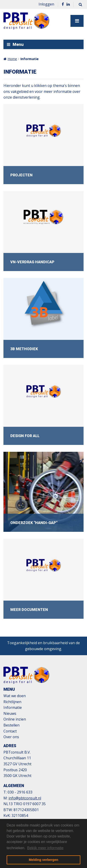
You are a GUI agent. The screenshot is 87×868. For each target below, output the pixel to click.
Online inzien (15, 719)
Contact (10, 731)
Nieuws (10, 713)
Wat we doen (15, 696)
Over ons (11, 737)
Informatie (29, 59)
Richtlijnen (12, 702)
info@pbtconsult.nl (25, 798)
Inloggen (46, 4)
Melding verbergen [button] (44, 860)
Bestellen (11, 725)
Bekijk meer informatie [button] (45, 848)
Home (12, 59)
